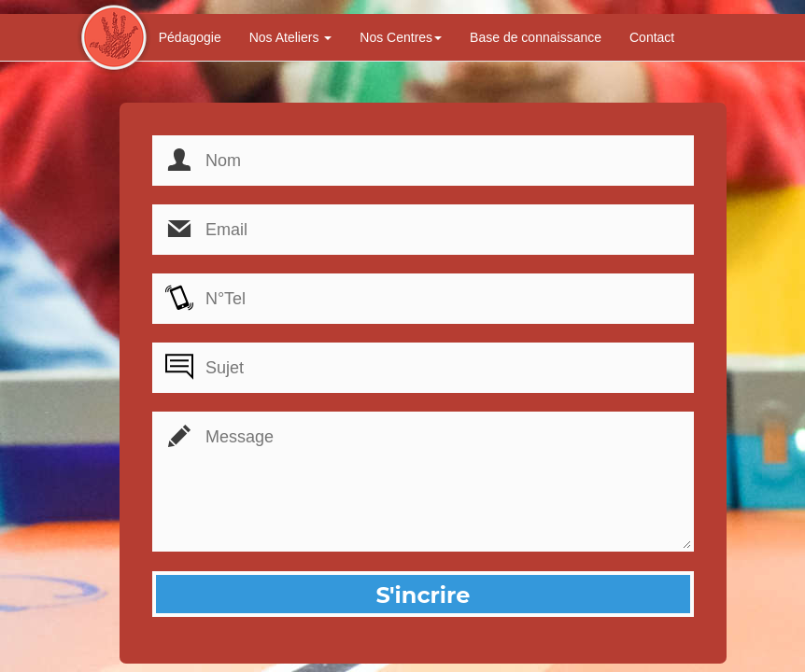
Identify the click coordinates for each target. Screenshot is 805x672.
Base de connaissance (536, 37)
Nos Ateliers (291, 37)
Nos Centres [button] (401, 37)
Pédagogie (190, 37)
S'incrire (423, 595)
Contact (652, 37)
